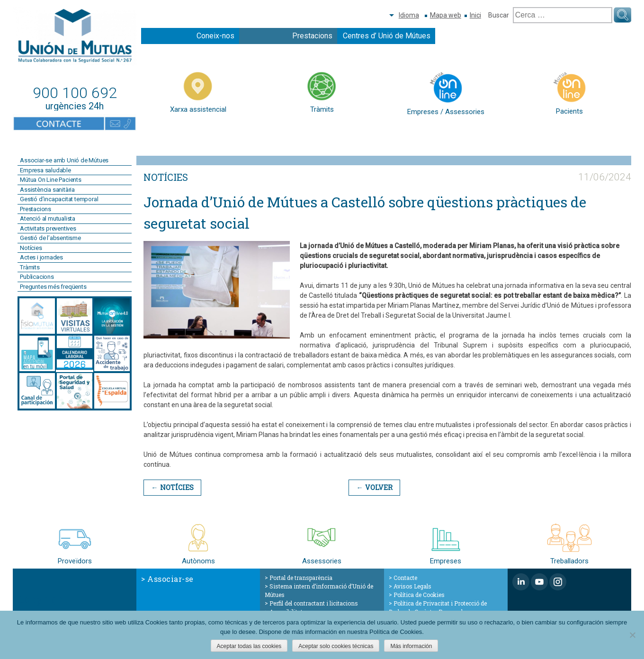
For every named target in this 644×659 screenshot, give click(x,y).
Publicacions (37, 277)
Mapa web (446, 15)
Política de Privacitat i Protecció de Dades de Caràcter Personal (438, 607)
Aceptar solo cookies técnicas (336, 646)
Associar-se (170, 579)
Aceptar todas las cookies (249, 646)
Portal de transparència (301, 578)
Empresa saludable (45, 170)
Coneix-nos (215, 36)
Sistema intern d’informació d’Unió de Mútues (319, 590)
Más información (411, 646)
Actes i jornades (41, 257)
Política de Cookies (419, 595)
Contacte (405, 578)
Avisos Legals (412, 586)
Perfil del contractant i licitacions (314, 603)
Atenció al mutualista (48, 218)
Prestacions (312, 36)
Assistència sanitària (47, 190)
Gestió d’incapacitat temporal (59, 199)
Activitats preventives (48, 228)
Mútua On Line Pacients (51, 180)
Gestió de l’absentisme (50, 238)
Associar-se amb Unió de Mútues (64, 160)
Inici (475, 15)
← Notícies (172, 487)
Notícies (31, 248)
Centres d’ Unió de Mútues (387, 36)
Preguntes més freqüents (53, 287)
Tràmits (30, 267)
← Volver (373, 487)
